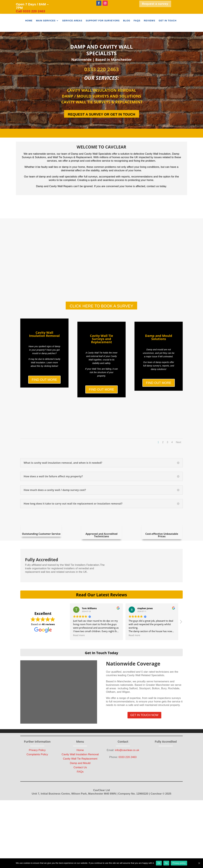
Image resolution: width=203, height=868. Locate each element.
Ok (159, 863)
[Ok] (199, 863)
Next (178, 474)
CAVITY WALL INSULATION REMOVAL (101, 90)
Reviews (150, 21)
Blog (127, 21)
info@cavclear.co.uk (127, 782)
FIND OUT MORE (44, 396)
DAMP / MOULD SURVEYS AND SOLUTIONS (101, 96)
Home (29, 21)
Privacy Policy (37, 782)
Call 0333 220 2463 (31, 11)
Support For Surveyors (103, 21)
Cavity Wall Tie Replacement (80, 790)
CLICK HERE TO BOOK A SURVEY (101, 308)
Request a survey (155, 4)
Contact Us (80, 799)
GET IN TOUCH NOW (144, 747)
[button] (181, 654)
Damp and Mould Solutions (159, 353)
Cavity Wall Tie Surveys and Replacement (101, 355)
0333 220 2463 (101, 69)
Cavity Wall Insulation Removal (44, 351)
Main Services (46, 21)
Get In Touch (168, 21)
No (166, 863)
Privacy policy (179, 863)
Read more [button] (79, 667)
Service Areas (72, 21)
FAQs (137, 21)
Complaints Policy (37, 786)
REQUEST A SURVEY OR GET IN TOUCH (102, 114)
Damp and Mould (80, 795)
